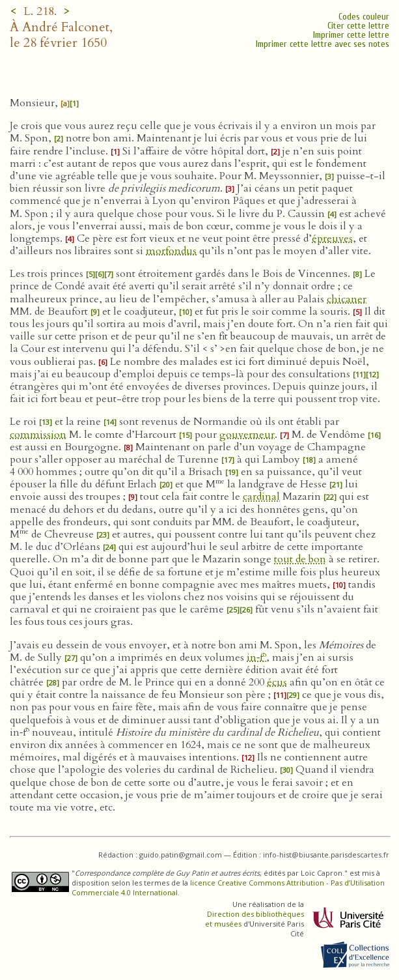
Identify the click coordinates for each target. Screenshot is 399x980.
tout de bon (300, 559)
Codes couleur (364, 17)
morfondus (171, 251)
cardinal (261, 497)
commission (38, 435)
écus (277, 682)
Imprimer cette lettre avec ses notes (323, 44)
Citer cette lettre (358, 26)
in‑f (256, 657)
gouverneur (247, 435)
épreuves (332, 238)
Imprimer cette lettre (351, 35)
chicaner (347, 299)
